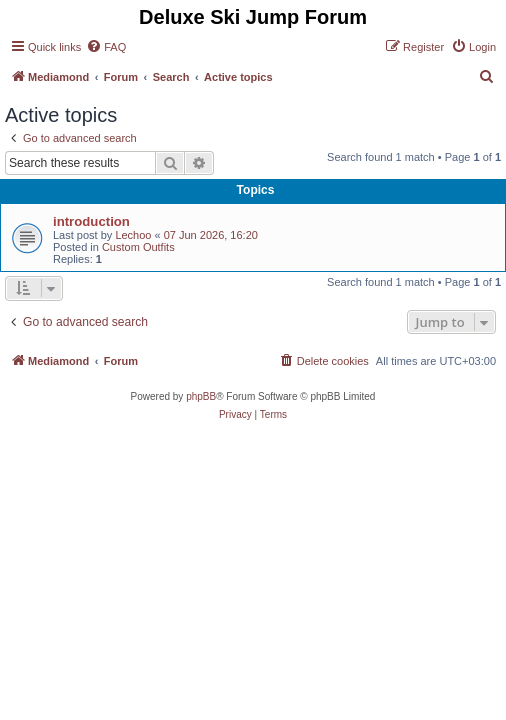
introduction (91, 221)
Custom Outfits (138, 247)
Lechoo (133, 235)
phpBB (201, 396)
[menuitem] (106, 47)
